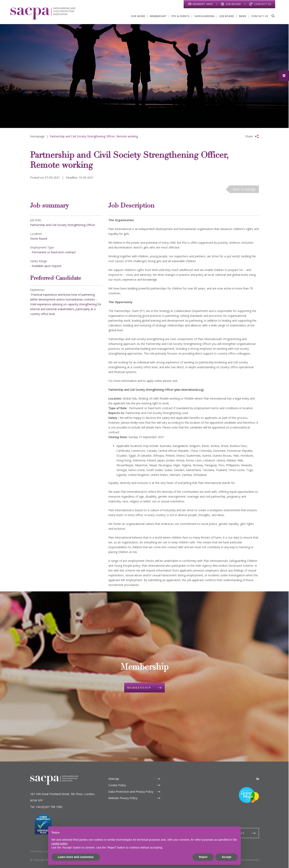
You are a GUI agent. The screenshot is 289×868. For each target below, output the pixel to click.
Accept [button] (226, 857)
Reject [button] (203, 857)
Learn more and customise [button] (76, 857)
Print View (36, 851)
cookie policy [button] (59, 843)
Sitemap (114, 779)
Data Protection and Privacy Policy (131, 792)
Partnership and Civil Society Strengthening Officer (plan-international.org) (156, 390)
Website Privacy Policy (123, 798)
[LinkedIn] (258, 779)
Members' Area (203, 4)
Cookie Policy (117, 785)
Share (249, 136)
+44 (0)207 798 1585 (49, 807)
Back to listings (244, 189)
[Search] (273, 16)
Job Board (233, 4)
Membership (139, 688)
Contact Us (262, 4)
